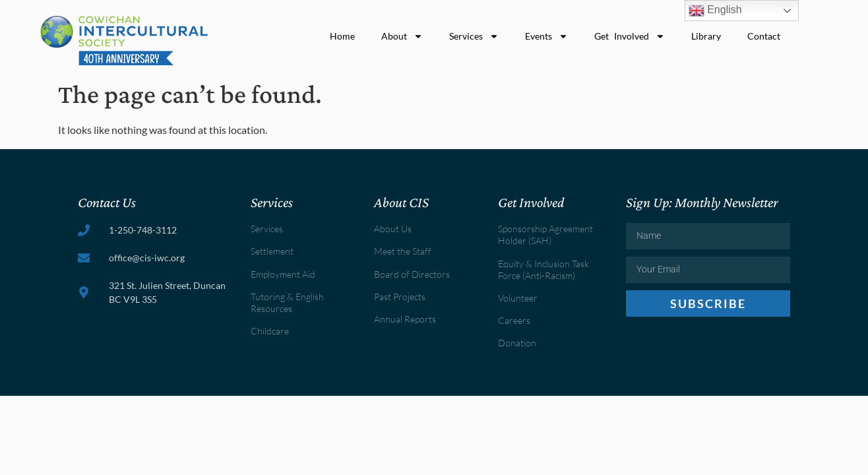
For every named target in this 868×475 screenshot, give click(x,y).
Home (342, 36)
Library (706, 36)
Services (474, 36)
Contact (764, 36)
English (715, 11)
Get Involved (630, 36)
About (402, 36)
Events (546, 36)
